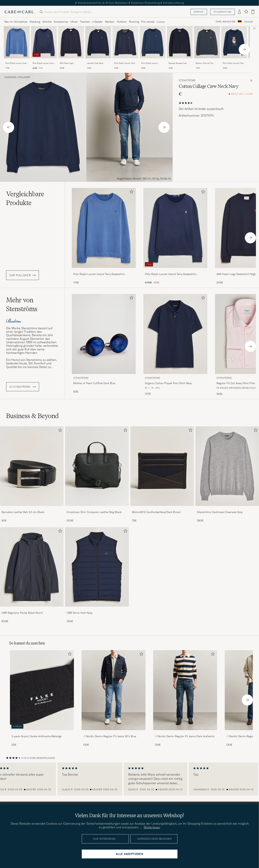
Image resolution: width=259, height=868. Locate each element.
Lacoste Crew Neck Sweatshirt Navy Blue (96, 63)
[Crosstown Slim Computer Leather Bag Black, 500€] (97, 474)
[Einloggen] (239, 12)
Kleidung (10, 77)
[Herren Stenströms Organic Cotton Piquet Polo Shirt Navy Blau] (175, 334)
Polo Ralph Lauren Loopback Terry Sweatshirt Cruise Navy (151, 63)
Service (199, 12)
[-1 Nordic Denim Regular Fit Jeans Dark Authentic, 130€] (185, 698)
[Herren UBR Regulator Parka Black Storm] (32, 567)
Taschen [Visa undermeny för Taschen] (85, 22)
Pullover (24, 77)
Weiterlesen (152, 827)
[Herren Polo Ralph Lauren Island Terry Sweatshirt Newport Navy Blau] (44, 42)
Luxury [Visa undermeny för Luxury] (161, 22)
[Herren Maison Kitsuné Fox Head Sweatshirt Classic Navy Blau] (207, 42)
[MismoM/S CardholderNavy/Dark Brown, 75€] (162, 474)
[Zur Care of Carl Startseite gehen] (19, 12)
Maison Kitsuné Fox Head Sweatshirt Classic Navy (206, 63)
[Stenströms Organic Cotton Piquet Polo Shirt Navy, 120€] (175, 345)
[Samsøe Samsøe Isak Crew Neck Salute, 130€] (180, 48)
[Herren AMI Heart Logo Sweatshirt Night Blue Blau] (71, 42)
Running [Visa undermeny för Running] (134, 22)
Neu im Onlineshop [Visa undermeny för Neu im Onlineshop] (16, 22)
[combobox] (249, 22)
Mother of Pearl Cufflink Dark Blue (94, 383)
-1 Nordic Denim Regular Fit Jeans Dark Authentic (185, 736)
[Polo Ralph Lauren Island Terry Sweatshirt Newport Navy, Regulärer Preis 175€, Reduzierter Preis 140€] (44, 48)
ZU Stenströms (23, 387)
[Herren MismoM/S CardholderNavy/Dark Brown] (162, 466)
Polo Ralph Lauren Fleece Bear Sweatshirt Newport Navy (234, 63)
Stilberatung (223, 12)
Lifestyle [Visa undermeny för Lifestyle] (97, 22)
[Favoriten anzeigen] (246, 12)
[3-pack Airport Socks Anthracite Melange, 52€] (42, 698)
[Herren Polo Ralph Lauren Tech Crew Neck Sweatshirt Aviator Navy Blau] (125, 42)
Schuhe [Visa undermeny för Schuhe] (47, 22)
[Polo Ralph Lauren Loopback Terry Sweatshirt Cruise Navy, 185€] (153, 48)
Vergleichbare (25, 198)
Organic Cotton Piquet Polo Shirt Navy (168, 383)
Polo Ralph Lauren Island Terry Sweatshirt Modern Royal (16, 63)
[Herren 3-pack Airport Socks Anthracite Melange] (42, 690)
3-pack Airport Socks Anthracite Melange (36, 736)
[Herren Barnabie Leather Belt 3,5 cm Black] (32, 466)
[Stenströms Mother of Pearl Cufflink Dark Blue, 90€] (104, 345)
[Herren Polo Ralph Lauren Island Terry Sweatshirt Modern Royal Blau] (17, 42)
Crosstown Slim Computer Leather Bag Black (94, 512)
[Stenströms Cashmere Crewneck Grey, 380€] (227, 474)
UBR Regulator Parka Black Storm (22, 613)
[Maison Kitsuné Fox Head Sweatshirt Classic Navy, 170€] (207, 48)
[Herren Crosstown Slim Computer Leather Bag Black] (97, 466)
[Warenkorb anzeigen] (253, 12)
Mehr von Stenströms (22, 304)
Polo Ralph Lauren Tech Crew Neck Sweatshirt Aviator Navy (125, 63)
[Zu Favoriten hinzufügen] (131, 192)
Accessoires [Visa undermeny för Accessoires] (61, 22)
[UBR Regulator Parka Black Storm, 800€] (32, 575)
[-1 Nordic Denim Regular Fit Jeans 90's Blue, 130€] (114, 698)
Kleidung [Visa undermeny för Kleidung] (35, 22)
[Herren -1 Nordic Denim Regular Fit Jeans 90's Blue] (114, 690)
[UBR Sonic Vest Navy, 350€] (97, 575)
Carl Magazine (226, 22)
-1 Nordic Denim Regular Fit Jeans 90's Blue (110, 736)
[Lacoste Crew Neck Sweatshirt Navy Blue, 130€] (98, 48)
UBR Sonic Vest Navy (79, 613)
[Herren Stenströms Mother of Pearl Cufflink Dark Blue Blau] (104, 334)
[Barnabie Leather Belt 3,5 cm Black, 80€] (32, 474)
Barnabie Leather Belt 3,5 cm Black (23, 512)
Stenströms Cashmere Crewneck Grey (220, 512)
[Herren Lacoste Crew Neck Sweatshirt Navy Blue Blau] (98, 42)
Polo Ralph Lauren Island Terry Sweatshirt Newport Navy (44, 63)
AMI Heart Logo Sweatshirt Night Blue (69, 63)
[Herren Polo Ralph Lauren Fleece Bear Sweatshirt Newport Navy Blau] (234, 42)
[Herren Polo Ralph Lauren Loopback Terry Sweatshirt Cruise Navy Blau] (153, 42)
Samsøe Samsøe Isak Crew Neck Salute (177, 63)
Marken (110, 22)
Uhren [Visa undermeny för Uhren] (74, 22)
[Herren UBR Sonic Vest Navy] (97, 567)
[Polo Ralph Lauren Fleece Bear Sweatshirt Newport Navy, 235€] (234, 48)
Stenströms (187, 80)
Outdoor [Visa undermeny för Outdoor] (122, 22)
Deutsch (249, 22)
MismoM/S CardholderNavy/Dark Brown (156, 512)
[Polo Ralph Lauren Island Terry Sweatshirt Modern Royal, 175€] (17, 48)
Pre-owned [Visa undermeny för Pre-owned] (148, 22)
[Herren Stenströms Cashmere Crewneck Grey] (227, 466)
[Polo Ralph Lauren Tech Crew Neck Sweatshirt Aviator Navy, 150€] (125, 48)
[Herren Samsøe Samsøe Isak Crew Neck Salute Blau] (180, 42)
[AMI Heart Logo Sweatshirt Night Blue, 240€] (71, 48)
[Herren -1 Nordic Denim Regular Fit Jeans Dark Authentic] (185, 690)
